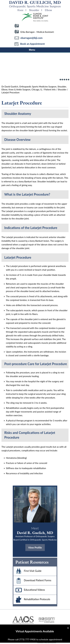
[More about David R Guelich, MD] (35, 6)
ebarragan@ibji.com (32, 38)
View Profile (35, 548)
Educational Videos (29, 590)
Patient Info (50, 89)
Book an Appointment (30, 44)
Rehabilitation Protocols (32, 599)
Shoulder (62, 89)
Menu (35, 50)
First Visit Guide (27, 571)
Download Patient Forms (32, 581)
